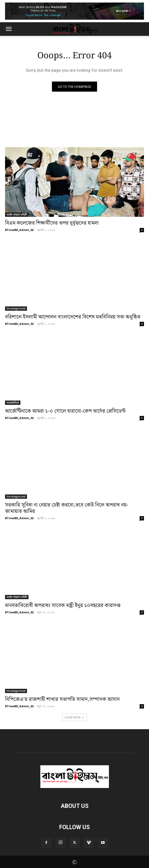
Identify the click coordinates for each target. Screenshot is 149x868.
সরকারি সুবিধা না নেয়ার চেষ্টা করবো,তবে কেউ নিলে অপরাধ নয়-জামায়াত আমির (67, 508)
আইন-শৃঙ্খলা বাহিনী (17, 215)
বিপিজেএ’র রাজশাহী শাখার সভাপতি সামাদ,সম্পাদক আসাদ (62, 699)
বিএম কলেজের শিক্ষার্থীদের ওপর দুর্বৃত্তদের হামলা (52, 223)
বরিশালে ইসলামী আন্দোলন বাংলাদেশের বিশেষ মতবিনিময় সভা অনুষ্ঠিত (73, 317)
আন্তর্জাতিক (13, 403)
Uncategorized (16, 308)
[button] (9, 29)
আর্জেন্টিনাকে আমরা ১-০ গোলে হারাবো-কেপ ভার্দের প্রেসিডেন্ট (65, 411)
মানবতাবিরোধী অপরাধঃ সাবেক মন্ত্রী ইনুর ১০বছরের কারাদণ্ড (63, 606)
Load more (74, 717)
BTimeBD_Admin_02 (19, 230)
